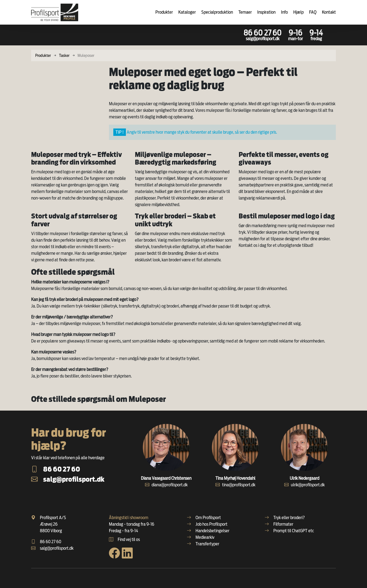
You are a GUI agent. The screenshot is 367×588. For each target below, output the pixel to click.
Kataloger (187, 12)
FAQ (313, 12)
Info (284, 12)
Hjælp (298, 12)
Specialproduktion (217, 12)
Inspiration (266, 12)
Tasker (64, 55)
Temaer (245, 12)
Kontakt (329, 12)
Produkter (164, 12)
